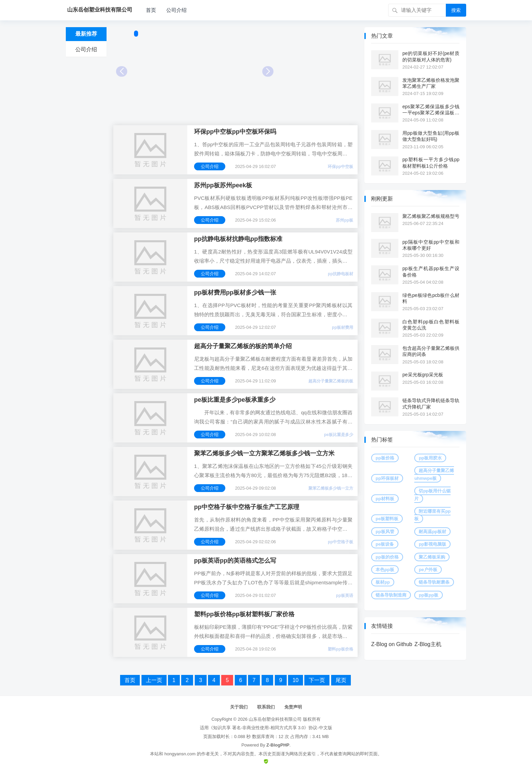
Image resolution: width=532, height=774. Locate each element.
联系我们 (266, 707)
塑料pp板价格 (340, 649)
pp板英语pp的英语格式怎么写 (235, 561)
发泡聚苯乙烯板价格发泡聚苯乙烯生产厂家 (431, 83)
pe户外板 (428, 570)
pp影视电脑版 (432, 544)
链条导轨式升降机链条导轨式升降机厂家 (431, 403)
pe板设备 (385, 544)
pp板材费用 (343, 327)
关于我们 (239, 707)
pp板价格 (385, 458)
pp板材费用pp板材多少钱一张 (235, 292)
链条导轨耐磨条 (434, 582)
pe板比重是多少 (339, 435)
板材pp (383, 582)
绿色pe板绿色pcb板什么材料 (431, 298)
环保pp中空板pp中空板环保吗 (235, 132)
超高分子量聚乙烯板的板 (331, 381)
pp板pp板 (429, 595)
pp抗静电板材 (340, 274)
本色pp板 (385, 570)
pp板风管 (385, 532)
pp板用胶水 (430, 458)
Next (268, 71)
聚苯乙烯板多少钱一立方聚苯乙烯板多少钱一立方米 (264, 453)
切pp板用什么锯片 (432, 495)
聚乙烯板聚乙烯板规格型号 (431, 216)
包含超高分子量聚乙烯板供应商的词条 (431, 351)
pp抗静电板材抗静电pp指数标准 (238, 239)
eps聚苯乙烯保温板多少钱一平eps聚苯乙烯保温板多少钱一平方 (431, 110)
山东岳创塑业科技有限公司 (275, 719)
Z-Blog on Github (392, 644)
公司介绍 (176, 10)
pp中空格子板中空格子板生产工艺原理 (247, 507)
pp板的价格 (387, 557)
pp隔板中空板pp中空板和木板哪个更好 (431, 245)
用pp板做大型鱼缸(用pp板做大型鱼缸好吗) (431, 136)
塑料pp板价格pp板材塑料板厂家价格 (244, 614)
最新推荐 (86, 34)
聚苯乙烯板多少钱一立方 (331, 488)
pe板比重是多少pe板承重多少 (235, 400)
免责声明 (293, 707)
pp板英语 (345, 596)
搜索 (456, 10)
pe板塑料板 (387, 519)
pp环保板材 (387, 478)
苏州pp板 (345, 220)
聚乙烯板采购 (432, 557)
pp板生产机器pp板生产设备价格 (431, 271)
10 (296, 680)
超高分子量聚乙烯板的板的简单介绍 (243, 346)
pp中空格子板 (340, 542)
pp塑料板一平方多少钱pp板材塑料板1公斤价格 (431, 163)
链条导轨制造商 (391, 595)
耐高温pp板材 (432, 532)
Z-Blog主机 (428, 644)
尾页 (341, 680)
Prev (122, 71)
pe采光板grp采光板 (423, 375)
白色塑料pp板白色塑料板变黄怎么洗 (431, 325)
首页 (151, 10)
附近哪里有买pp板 (432, 515)
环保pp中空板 (340, 167)
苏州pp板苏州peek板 (223, 185)
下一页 (317, 680)
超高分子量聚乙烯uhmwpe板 (434, 474)
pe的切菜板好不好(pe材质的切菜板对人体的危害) (431, 56)
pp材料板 (385, 499)
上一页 (154, 680)
